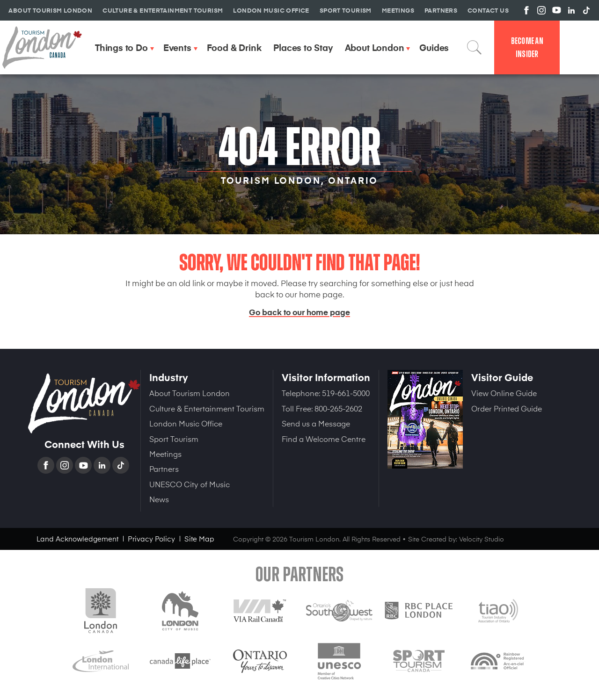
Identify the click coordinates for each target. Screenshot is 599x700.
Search (475, 47)
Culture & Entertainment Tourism (207, 408)
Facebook (47, 465)
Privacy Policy (151, 538)
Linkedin (103, 465)
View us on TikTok (586, 10)
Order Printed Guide (507, 408)
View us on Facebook (526, 10)
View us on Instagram (541, 10)
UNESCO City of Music (190, 484)
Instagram (66, 465)
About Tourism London (190, 393)
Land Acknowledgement (77, 538)
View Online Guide (504, 393)
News (159, 499)
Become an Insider (527, 47)
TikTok (122, 465)
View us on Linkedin (571, 10)
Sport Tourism (174, 439)
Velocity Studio (482, 539)
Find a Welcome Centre (324, 439)
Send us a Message (316, 423)
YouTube (84, 465)
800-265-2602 (338, 408)
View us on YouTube (556, 10)
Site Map (199, 538)
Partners (164, 469)
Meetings (165, 454)
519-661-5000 (346, 393)
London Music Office (186, 423)
